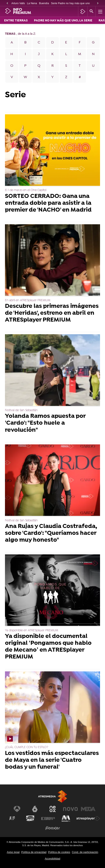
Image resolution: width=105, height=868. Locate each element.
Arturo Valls (18, 3)
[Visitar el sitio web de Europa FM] (48, 819)
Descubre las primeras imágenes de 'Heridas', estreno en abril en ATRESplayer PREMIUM (52, 313)
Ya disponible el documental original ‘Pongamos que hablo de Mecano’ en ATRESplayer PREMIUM (48, 647)
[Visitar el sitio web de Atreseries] (12, 819)
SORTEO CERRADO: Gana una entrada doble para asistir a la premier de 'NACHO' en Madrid (48, 203)
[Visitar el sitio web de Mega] (88, 809)
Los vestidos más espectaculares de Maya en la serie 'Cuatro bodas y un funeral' (52, 760)
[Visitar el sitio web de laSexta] (35, 809)
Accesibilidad (52, 859)
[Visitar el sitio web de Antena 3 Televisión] (17, 809)
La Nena (32, 3)
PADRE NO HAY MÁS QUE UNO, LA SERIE (63, 21)
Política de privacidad (34, 852)
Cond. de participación (85, 852)
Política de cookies (59, 852)
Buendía (44, 3)
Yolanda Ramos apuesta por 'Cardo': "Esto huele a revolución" (45, 423)
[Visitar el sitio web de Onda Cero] (30, 819)
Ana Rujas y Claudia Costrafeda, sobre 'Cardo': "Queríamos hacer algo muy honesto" (51, 533)
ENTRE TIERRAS (16, 21)
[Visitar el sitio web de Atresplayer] (88, 819)
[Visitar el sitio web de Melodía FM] (66, 819)
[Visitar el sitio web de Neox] (53, 809)
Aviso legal (13, 852)
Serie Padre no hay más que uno (70, 3)
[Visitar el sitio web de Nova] (70, 809)
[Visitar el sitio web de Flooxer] (53, 828)
